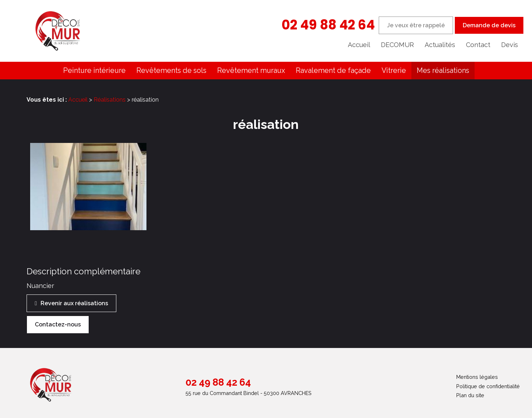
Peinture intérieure (94, 70)
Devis (510, 45)
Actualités (440, 45)
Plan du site (470, 395)
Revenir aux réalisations (74, 303)
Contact (478, 45)
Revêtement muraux (251, 70)
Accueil (359, 45)
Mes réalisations (443, 70)
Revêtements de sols (171, 70)
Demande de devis (489, 25)
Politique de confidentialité (488, 386)
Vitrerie (394, 70)
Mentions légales (477, 377)
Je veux (416, 25)
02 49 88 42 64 (328, 25)
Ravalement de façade (333, 70)
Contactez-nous (58, 324)
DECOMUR (397, 45)
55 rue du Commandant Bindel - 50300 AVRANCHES (249, 393)
